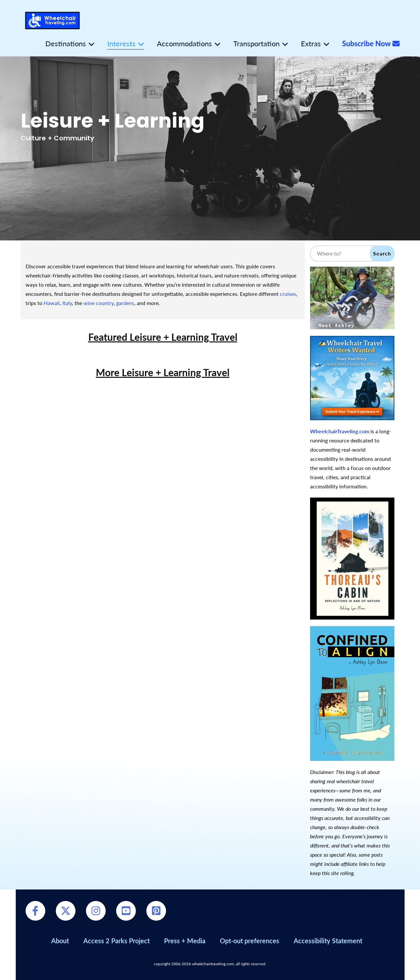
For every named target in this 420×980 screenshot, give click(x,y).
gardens (125, 303)
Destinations (66, 44)
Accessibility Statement (328, 941)
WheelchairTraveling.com (340, 431)
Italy (67, 303)
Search (382, 253)
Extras (311, 44)
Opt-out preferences (250, 941)
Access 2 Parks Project (116, 941)
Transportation (256, 44)
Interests (121, 44)
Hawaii (52, 303)
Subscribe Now (371, 44)
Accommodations (184, 44)
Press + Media (185, 941)
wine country (98, 303)
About (60, 941)
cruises (288, 294)
